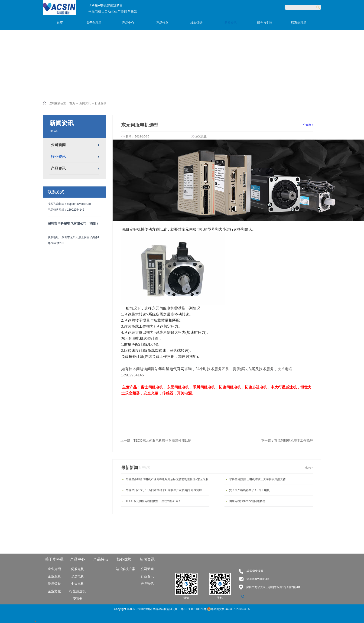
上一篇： (156, 440)
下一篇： (287, 440)
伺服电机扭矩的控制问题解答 (247, 501)
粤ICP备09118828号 (194, 609)
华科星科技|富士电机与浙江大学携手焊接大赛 (257, 479)
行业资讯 (101, 103)
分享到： (309, 125)
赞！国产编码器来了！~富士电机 (249, 490)
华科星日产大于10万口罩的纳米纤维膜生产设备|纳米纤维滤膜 (164, 490)
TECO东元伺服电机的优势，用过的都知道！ (153, 501)
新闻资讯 (85, 103)
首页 (60, 23)
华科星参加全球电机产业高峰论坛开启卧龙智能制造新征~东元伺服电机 (169, 479)
